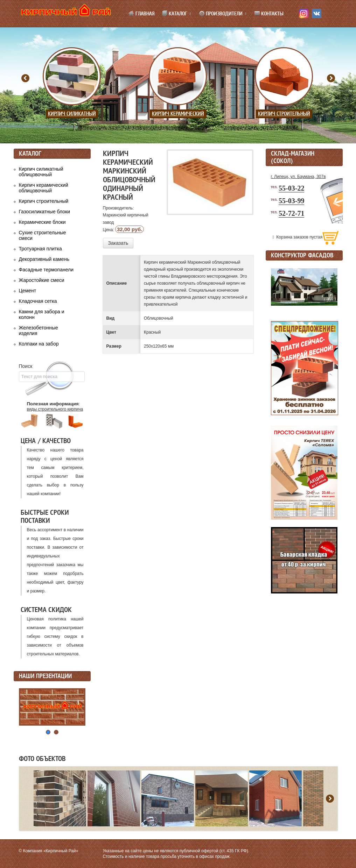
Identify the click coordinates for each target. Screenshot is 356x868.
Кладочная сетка (38, 301)
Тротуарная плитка (40, 249)
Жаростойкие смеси (42, 280)
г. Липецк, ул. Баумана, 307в (298, 177)
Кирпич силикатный (72, 114)
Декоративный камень (44, 259)
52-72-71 (291, 213)
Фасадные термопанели (46, 270)
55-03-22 (291, 188)
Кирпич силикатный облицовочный (41, 172)
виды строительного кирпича (55, 409)
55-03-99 (291, 201)
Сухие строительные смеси (43, 235)
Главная (141, 14)
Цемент (28, 291)
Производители (221, 14)
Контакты (269, 14)
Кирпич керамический (178, 114)
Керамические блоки (42, 222)
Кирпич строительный (284, 114)
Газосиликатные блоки (45, 212)
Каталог (174, 14)
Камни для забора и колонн (42, 314)
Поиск (26, 366)
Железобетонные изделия (39, 330)
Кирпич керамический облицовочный (44, 188)
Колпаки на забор (39, 344)
